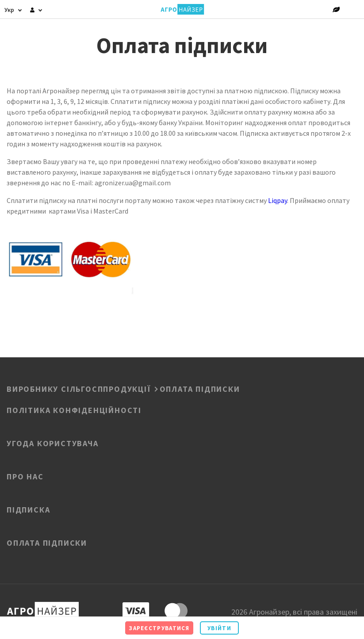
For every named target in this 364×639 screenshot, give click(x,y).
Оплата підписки (47, 542)
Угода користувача (53, 443)
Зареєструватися (159, 628)
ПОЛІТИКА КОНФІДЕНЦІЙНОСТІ (74, 409)
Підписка (28, 509)
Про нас (25, 476)
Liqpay (278, 200)
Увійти (219, 628)
